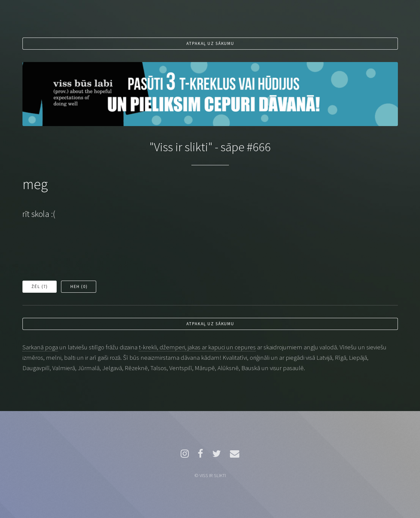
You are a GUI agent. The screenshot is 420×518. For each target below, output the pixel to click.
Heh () (79, 286)
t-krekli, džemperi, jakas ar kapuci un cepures (197, 347)
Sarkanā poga (40, 347)
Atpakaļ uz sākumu (210, 43)
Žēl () (40, 286)
